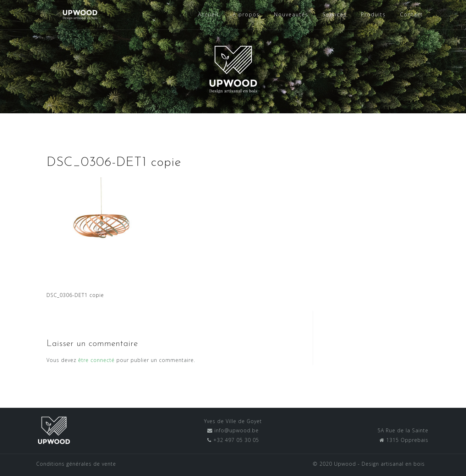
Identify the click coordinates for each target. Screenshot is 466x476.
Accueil (208, 14)
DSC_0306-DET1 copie (75, 295)
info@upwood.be (236, 430)
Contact (412, 14)
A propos (246, 14)
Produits (373, 14)
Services (335, 14)
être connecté (96, 360)
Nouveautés (291, 14)
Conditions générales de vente (76, 464)
